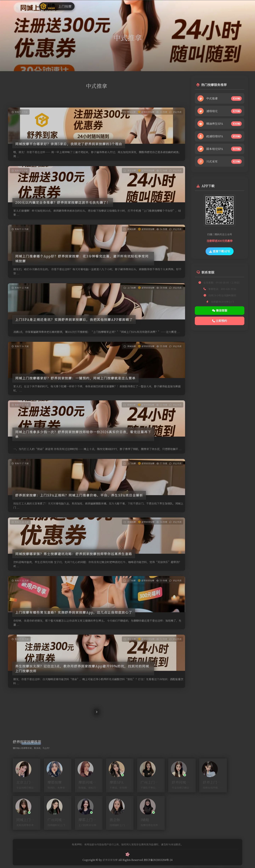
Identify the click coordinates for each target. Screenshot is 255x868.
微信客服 (220, 310)
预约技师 (187, 6)
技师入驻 (142, 6)
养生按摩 (127, 6)
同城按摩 (96, 6)
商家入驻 (157, 6)
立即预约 (220, 321)
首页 (84, 6)
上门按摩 (112, 6)
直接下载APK (220, 251)
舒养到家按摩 (148, 112)
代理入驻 (172, 6)
